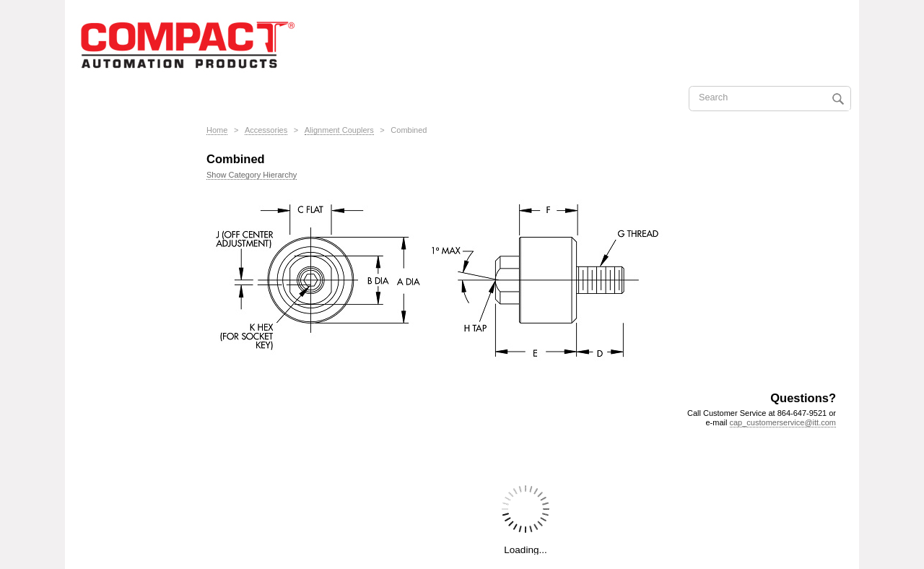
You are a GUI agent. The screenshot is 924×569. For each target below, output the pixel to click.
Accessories (266, 130)
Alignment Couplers (339, 130)
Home (217, 130)
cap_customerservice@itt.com (783, 422)
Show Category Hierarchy (252, 175)
